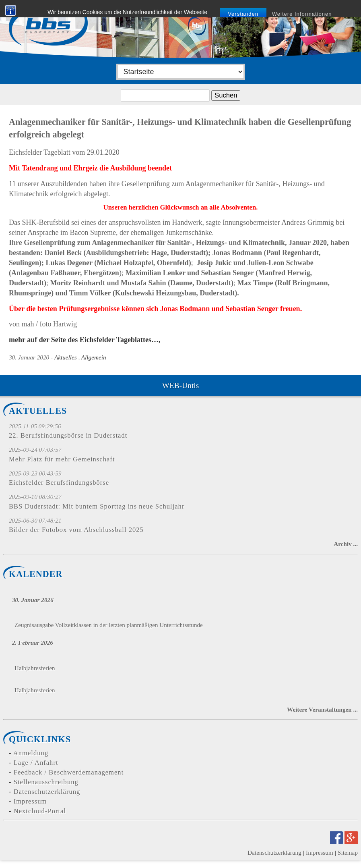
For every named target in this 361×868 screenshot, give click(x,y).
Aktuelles (66, 357)
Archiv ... (346, 544)
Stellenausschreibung (46, 782)
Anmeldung (31, 753)
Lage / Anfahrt (36, 763)
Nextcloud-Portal (40, 811)
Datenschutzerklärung (47, 792)
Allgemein (94, 357)
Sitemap (348, 852)
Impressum (30, 801)
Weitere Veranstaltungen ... (322, 709)
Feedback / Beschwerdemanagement (69, 772)
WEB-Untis (180, 385)
